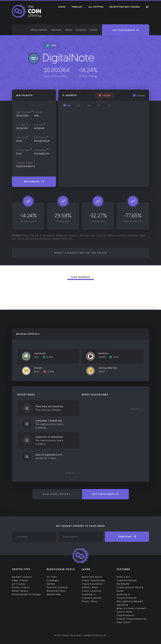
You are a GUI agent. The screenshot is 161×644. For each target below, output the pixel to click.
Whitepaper (34, 182)
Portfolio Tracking (57, 587)
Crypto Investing (91, 591)
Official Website (39, 30)
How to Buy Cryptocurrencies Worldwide (127, 580)
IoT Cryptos (19, 584)
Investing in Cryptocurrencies (92, 596)
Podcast (77, 7)
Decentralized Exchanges (27, 594)
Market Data (54, 594)
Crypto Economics (92, 584)
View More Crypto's (57, 494)
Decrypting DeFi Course (125, 7)
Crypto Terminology (93, 580)
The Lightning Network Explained (130, 603)
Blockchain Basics (92, 577)
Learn (62, 7)
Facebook (81, 30)
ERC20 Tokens (20, 591)
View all (72, 473)
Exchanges (53, 580)
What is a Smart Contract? (132, 608)
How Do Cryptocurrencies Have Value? (132, 621)
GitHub (94, 30)
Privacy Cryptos (21, 587)
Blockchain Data (56, 591)
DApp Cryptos (20, 580)
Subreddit (56, 30)
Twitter (69, 30)
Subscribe (127, 537)
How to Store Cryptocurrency (126, 614)
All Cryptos (96, 7)
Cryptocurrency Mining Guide (130, 589)
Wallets (51, 584)
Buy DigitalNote (126, 30)
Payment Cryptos (22, 577)
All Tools (52, 577)
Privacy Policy (90, 601)
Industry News (90, 587)
